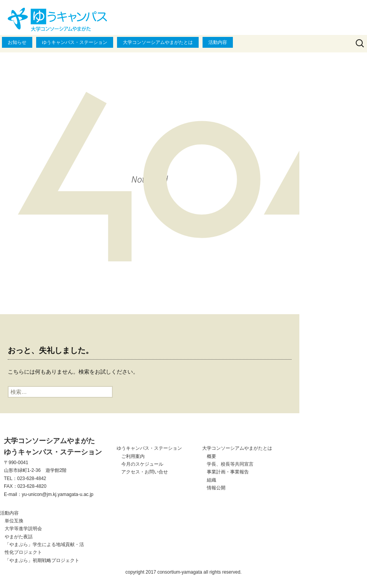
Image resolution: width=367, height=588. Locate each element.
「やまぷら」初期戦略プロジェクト (42, 560)
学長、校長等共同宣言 (230, 464)
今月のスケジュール (142, 464)
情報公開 (216, 488)
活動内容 (218, 42)
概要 (211, 456)
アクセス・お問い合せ (145, 472)
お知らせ (17, 42)
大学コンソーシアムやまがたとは (158, 42)
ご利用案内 (133, 456)
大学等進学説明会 (23, 529)
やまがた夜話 (19, 537)
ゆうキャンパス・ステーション (75, 42)
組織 (211, 480)
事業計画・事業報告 (228, 472)
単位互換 (14, 521)
